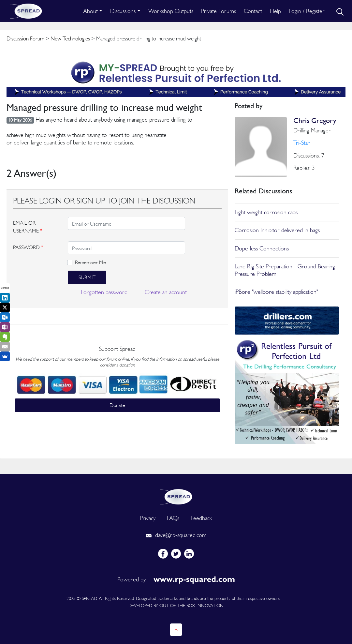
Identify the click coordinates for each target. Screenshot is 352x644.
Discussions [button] (123, 11)
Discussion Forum (25, 38)
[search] (339, 11)
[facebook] (163, 554)
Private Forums (219, 11)
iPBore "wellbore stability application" (276, 292)
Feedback (201, 518)
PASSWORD (28, 247)
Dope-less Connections (262, 248)
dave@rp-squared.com (176, 535)
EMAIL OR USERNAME (28, 227)
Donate (117, 405)
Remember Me (90, 262)
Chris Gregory (315, 120)
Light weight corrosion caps (266, 212)
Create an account (166, 292)
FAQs (173, 518)
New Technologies (70, 38)
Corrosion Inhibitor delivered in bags (277, 230)
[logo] (176, 496)
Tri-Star (302, 143)
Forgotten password (104, 292)
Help (275, 11)
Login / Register (307, 11)
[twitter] (176, 554)
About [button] (90, 11)
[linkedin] (189, 554)
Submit (87, 277)
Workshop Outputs (171, 11)
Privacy (148, 518)
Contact (253, 11)
